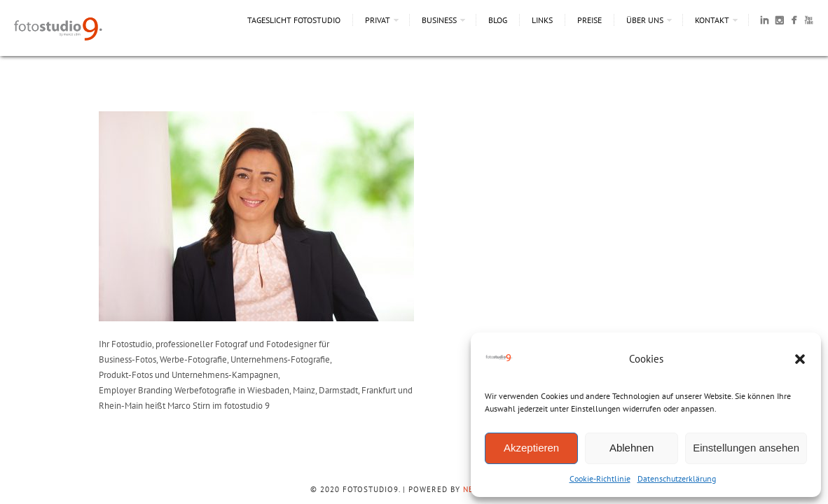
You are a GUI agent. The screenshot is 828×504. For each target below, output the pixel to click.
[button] (800, 359)
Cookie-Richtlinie (600, 478)
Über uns (645, 20)
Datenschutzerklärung (677, 478)
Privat (378, 20)
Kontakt (712, 20)
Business (439, 20)
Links (542, 20)
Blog (498, 20)
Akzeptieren (531, 448)
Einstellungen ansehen (746, 448)
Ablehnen (632, 448)
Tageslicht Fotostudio (294, 20)
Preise (589, 20)
